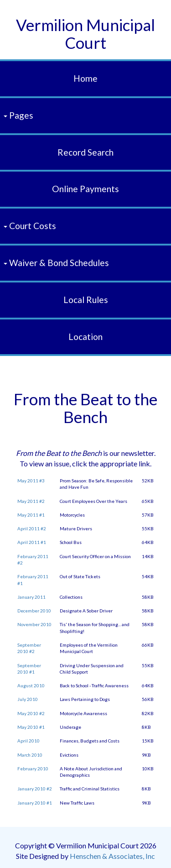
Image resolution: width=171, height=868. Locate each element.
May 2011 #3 (31, 481)
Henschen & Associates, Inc (112, 856)
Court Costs (30, 226)
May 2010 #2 (31, 713)
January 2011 (31, 597)
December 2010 (34, 611)
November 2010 (34, 624)
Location (85, 337)
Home (85, 78)
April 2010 (28, 741)
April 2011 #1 (32, 542)
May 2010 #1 (31, 727)
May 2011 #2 (31, 501)
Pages (18, 115)
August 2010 (31, 685)
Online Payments (85, 189)
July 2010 (28, 699)
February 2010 (33, 769)
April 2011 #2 (32, 528)
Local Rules (86, 300)
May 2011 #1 (31, 515)
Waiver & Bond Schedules (56, 263)
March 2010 (30, 755)
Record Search (85, 152)
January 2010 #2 (35, 789)
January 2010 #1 (35, 803)
